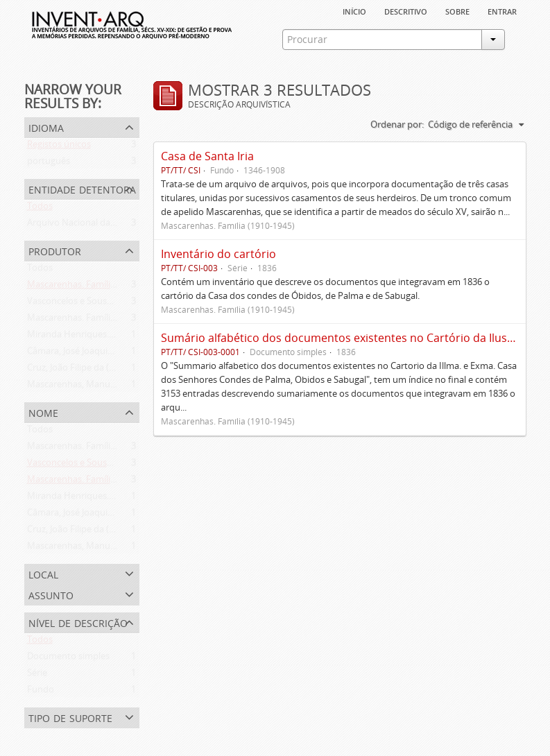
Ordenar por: (397, 124)
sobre (457, 10)
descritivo (406, 10)
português (49, 164)
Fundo (41, 692)
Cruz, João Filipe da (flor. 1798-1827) (100, 370)
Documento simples (68, 659)
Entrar (502, 10)
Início (354, 10)
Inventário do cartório (218, 254)
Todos (40, 209)
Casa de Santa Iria (207, 156)
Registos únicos (59, 147)
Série (37, 676)
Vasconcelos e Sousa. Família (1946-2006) (111, 304)
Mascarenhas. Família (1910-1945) (96, 287)
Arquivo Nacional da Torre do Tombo (103, 225)
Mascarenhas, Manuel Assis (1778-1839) (108, 387)
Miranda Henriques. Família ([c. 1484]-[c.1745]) (121, 337)
